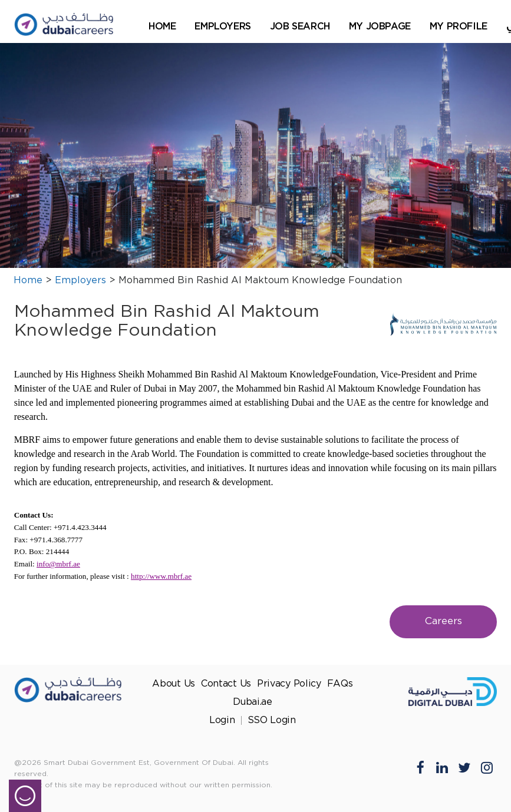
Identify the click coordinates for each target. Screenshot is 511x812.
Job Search (300, 26)
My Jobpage (380, 26)
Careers (444, 622)
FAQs (340, 684)
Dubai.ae (253, 702)
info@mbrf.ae (58, 564)
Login (222, 720)
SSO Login (272, 720)
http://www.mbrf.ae (161, 576)
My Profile (459, 26)
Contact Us (226, 684)
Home (162, 26)
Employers (222, 26)
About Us (174, 684)
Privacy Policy (289, 684)
